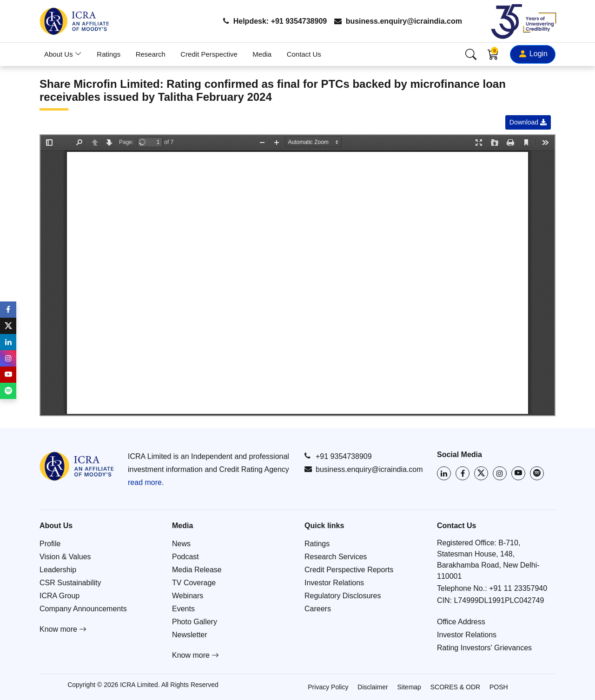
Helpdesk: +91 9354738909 (275, 21)
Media (262, 54)
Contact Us (304, 54)
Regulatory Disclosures (343, 596)
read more (145, 482)
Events (183, 609)
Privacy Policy (328, 687)
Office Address (461, 622)
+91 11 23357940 (518, 588)
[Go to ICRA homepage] (77, 466)
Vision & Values (65, 557)
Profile (50, 544)
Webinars (188, 596)
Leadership (58, 570)
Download (528, 122)
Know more (63, 629)
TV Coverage (194, 583)
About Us (63, 54)
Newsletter (190, 635)
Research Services (336, 557)
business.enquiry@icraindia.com (398, 21)
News (181, 544)
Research (151, 54)
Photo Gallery (195, 622)
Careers (318, 609)
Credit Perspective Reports (349, 570)
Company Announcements (83, 609)
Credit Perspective (209, 54)
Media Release (197, 570)
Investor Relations (334, 583)
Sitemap (409, 687)
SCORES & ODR (455, 687)
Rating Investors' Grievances (484, 648)
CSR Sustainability (70, 583)
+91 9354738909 (338, 456)
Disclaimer (373, 687)
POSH (499, 687)
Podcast (185, 557)
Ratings (109, 54)
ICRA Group (59, 596)
